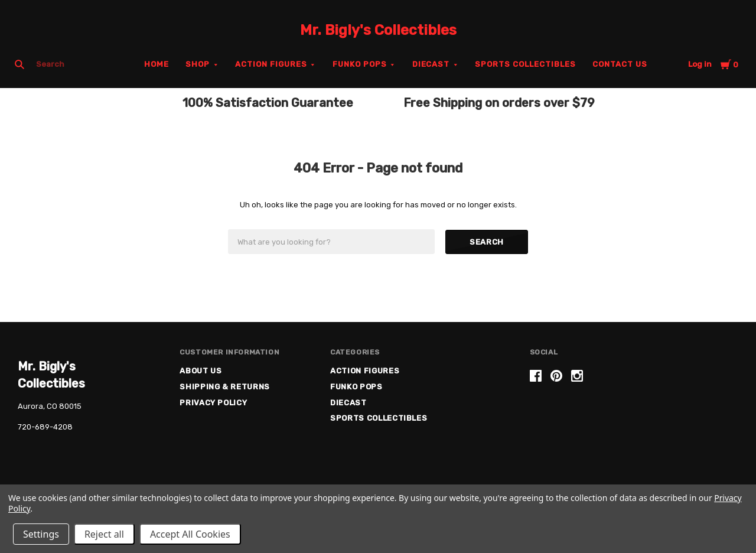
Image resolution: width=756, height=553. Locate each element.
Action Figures (271, 64)
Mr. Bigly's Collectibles (378, 30)
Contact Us (620, 64)
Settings (41, 534)
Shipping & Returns (225, 387)
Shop (198, 64)
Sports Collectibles (525, 64)
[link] (634, 415)
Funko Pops (360, 64)
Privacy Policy (213, 403)
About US (201, 371)
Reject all (104, 534)
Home (157, 64)
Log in (700, 64)
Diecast (431, 64)
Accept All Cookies (190, 534)
